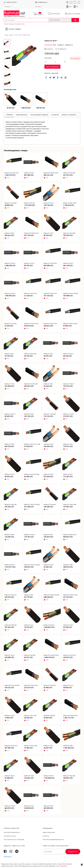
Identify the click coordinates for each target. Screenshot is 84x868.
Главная (6, 35)
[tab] (10, 115)
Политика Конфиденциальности (53, 839)
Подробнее (63, 866)
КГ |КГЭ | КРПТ (18, 35)
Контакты (38, 7)
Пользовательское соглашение (14, 839)
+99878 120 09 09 (11, 2)
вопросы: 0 (69, 45)
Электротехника (20, 24)
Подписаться (73, 852)
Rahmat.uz (8, 857)
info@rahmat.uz (43, 2)
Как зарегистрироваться (12, 832)
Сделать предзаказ (52, 67)
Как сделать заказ (10, 836)
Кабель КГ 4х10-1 (27, 35)
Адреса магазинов (49, 832)
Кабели (6, 24)
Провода (12, 24)
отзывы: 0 (60, 45)
